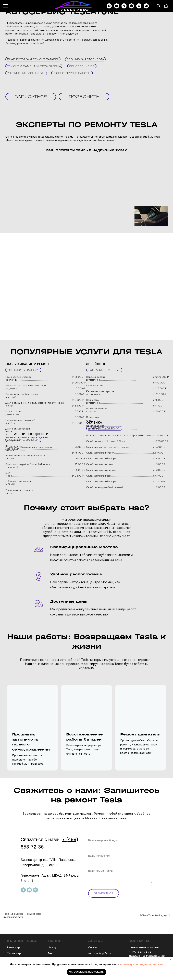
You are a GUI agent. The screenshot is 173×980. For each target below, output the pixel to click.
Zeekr (51, 953)
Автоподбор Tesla (99, 953)
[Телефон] (139, 8)
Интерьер (13, 947)
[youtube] (117, 8)
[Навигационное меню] (6, 6)
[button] (158, 6)
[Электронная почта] (146, 8)
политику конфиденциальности (141, 964)
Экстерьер (14, 953)
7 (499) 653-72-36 (140, 952)
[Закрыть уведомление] (170, 960)
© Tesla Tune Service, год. (155, 916)
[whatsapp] (131, 8)
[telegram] (124, 8)
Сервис (93, 947)
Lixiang (52, 947)
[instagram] (109, 8)
